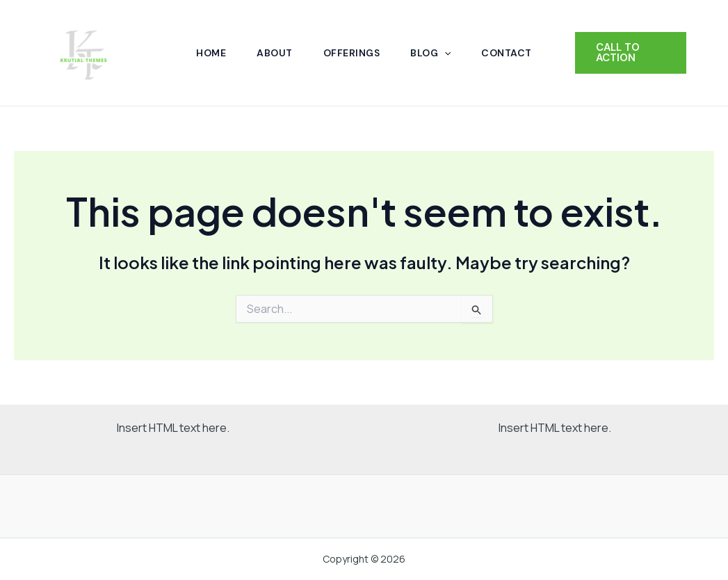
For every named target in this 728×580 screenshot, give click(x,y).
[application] (444, 53)
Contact (507, 53)
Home (211, 53)
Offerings (352, 53)
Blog (430, 53)
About (275, 53)
